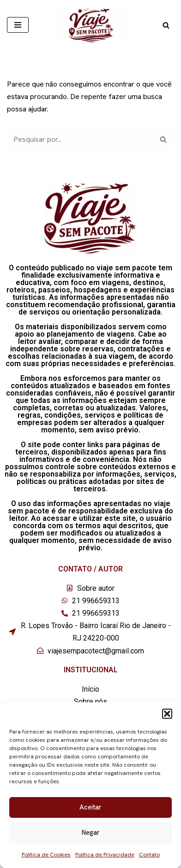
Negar (91, 833)
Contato (149, 855)
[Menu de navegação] (18, 25)
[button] (167, 714)
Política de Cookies (46, 855)
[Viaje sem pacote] (91, 25)
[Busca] (166, 25)
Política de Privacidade (105, 855)
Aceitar (90, 807)
